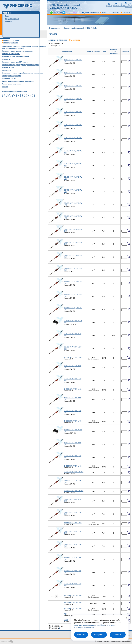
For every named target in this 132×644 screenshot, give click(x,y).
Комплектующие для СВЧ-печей (15, 62)
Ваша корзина (55, 28)
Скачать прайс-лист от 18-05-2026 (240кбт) (81, 28)
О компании (95, 13)
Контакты (126, 13)
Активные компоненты (11, 54)
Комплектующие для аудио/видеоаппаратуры (20, 65)
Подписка (8, 22)
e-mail (126, 5)
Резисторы (7, 70)
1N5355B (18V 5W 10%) (73, 466)
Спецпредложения (11, 43)
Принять (81, 635)
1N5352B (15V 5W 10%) (73, 421)
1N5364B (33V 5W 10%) (73, 523)
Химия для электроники (12, 84)
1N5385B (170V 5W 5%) (73, 602)
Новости (105, 13)
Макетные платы (9, 78)
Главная (122, 5)
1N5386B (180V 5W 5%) (73, 608)
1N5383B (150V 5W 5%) (73, 595)
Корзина (109, 5)
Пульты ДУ (6, 59)
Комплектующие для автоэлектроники (17, 51)
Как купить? (116, 13)
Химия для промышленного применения (18, 81)
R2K (66, 614)
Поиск (7, 16)
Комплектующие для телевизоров (16, 56)
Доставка (115, 5)
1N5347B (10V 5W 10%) (73, 357)
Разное (5, 87)
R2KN (66, 620)
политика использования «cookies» (90, 625)
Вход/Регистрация (12, 19)
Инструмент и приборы (11, 76)
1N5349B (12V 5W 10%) (73, 389)
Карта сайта (130, 5)
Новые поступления (11, 40)
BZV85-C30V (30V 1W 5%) (74, 491)
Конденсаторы (8, 67)
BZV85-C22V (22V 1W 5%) (74, 472)
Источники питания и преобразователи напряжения (23, 73)
